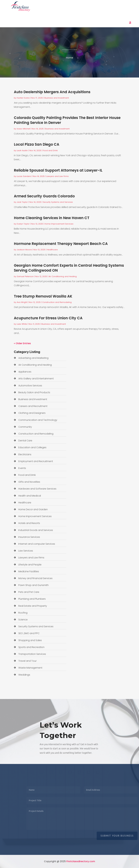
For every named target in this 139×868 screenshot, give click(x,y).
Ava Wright (22, 302)
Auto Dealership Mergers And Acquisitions (52, 92)
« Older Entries (22, 343)
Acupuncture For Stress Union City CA (48, 318)
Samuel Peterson (25, 276)
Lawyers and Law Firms (57, 176)
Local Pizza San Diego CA (37, 144)
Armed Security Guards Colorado (44, 196)
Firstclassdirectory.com (81, 861)
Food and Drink (50, 150)
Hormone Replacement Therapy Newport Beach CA (61, 244)
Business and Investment (57, 98)
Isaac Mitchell (23, 129)
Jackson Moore (24, 250)
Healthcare (52, 250)
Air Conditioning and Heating (63, 276)
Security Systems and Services (58, 202)
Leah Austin (22, 150)
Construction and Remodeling (57, 302)
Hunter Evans (23, 98)
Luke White (22, 324)
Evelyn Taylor (23, 224)
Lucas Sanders (24, 176)
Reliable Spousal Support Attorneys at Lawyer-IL (58, 170)
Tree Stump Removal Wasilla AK (43, 296)
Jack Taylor (22, 202)
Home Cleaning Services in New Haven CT (52, 218)
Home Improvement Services (59, 224)
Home (69, 59)
